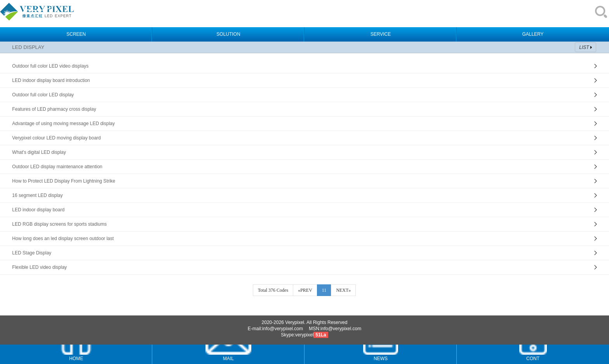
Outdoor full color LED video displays (50, 66)
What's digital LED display (39, 152)
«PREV (305, 290)
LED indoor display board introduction (51, 80)
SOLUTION (228, 34)
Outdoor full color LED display (43, 95)
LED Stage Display (32, 253)
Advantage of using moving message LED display (63, 124)
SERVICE (381, 34)
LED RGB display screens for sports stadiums (59, 224)
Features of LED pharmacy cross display (54, 109)
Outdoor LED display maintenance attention (57, 167)
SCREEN (76, 34)
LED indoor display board (38, 210)
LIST (584, 47)
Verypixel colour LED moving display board (56, 138)
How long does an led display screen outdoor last (63, 239)
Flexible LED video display (39, 267)
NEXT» (343, 290)
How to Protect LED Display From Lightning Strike (64, 181)
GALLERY (533, 34)
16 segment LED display (37, 195)
